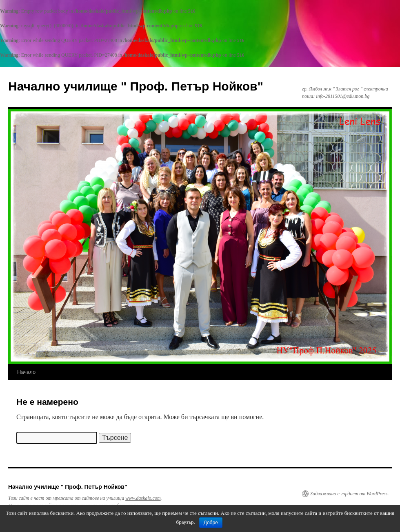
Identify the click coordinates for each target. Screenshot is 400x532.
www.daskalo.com (143, 498)
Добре (211, 523)
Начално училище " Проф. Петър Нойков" (136, 86)
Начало (26, 372)
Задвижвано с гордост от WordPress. (349, 494)
